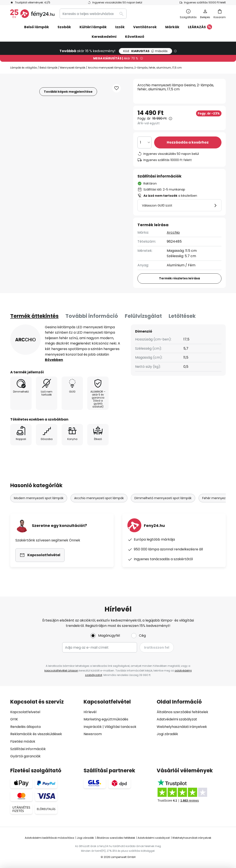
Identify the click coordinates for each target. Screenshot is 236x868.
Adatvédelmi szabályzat (177, 719)
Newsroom (93, 734)
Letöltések (182, 316)
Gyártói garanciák (25, 756)
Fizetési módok (23, 741)
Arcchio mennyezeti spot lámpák (99, 498)
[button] (117, 88)
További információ (92, 316)
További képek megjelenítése (68, 92)
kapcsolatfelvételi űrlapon (61, 671)
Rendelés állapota (25, 727)
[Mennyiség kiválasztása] (145, 142)
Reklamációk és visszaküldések (36, 734)
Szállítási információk (28, 749)
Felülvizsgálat (143, 316)
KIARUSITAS (145, 51)
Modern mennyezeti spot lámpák (39, 498)
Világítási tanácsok (120, 727)
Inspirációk (93, 727)
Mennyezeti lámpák (73, 68)
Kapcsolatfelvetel (25, 712)
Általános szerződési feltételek (182, 712)
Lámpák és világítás (24, 68)
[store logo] (32, 14)
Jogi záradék (167, 734)
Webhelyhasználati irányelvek (182, 727)
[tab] (34, 316)
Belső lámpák (49, 68)
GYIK (14, 719)
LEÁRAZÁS (200, 27)
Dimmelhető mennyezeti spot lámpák (163, 498)
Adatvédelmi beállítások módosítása (49, 838)
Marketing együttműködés (106, 719)
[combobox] (93, 14)
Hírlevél (90, 712)
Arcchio (173, 232)
